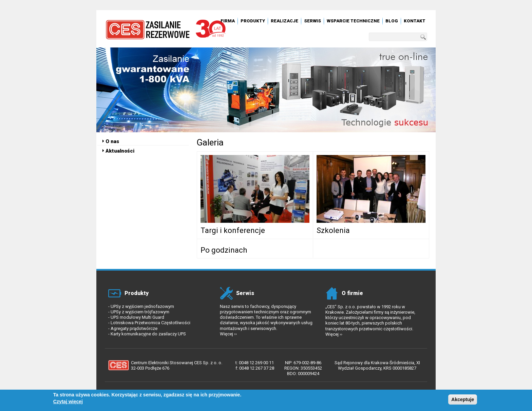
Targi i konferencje (233, 230)
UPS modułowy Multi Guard (137, 317)
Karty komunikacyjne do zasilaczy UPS (148, 334)
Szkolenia (333, 230)
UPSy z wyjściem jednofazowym (142, 306)
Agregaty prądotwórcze (134, 328)
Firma (228, 21)
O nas (112, 141)
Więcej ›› (228, 334)
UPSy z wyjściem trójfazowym (140, 312)
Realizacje (284, 21)
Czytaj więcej (68, 403)
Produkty (253, 21)
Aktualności (120, 151)
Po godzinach (224, 250)
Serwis (312, 21)
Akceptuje (463, 401)
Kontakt (415, 21)
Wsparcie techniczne (353, 21)
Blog (392, 21)
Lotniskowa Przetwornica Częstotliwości (150, 323)
